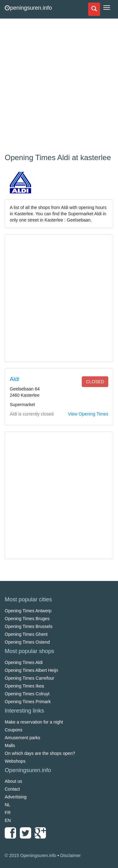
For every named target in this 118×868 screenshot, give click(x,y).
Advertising (16, 797)
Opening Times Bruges (27, 619)
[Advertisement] (59, 87)
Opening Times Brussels (29, 626)
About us (13, 781)
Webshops (15, 761)
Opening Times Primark (28, 702)
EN (8, 820)
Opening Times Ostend (27, 642)
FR (8, 813)
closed (95, 382)
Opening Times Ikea (24, 686)
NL (8, 805)
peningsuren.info (28, 8)
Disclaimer (70, 855)
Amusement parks (22, 738)
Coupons (14, 730)
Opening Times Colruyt (27, 694)
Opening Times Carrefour (29, 678)
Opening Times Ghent (26, 634)
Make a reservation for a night (34, 722)
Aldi (14, 379)
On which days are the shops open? (40, 753)
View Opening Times (88, 414)
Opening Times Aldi (24, 662)
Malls (10, 745)
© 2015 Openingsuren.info (31, 855)
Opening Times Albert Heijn (31, 670)
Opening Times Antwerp (28, 611)
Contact (12, 789)
